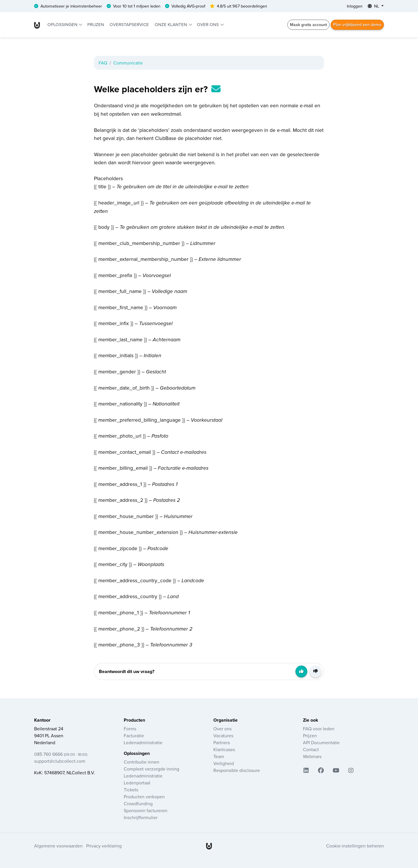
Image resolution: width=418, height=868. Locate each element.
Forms (130, 729)
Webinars (312, 756)
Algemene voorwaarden (58, 846)
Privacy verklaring (104, 846)
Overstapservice (129, 24)
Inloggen (355, 6)
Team (219, 756)
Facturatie (134, 736)
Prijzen (96, 24)
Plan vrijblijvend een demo (357, 25)
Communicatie (128, 63)
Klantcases (224, 749)
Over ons (208, 24)
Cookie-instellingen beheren (355, 846)
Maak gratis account (308, 25)
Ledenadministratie (143, 742)
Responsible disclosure (237, 770)
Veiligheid (224, 763)
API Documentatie (321, 742)
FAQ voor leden (319, 729)
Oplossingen (63, 24)
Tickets (131, 790)
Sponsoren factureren (146, 810)
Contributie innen (142, 762)
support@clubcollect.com (60, 761)
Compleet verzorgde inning (151, 769)
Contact (311, 749)
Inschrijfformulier (141, 817)
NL (374, 6)
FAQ (103, 63)
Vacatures (223, 736)
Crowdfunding (138, 804)
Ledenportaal (137, 783)
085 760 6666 (61, 754)
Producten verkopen (144, 797)
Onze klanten (171, 24)
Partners (222, 742)
